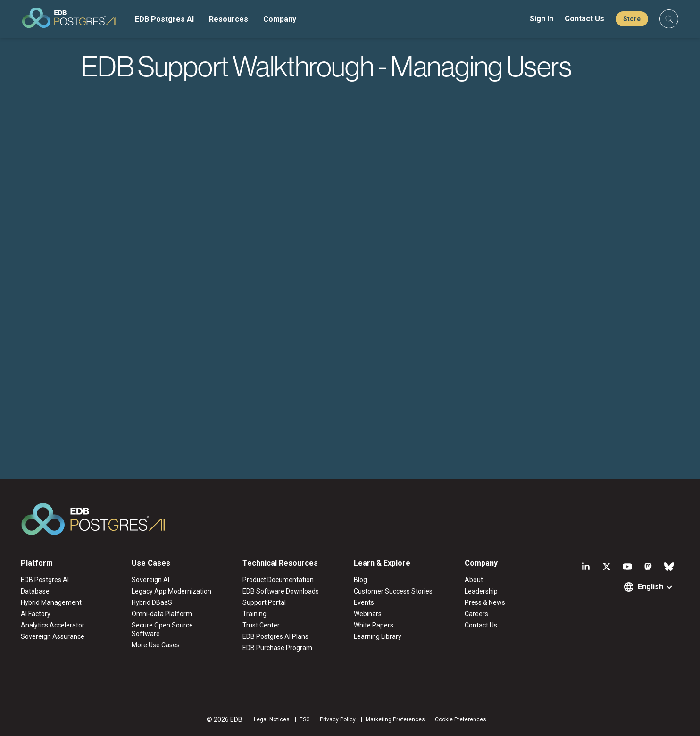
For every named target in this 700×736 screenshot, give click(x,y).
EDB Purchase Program (277, 648)
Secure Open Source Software (162, 629)
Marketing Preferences (395, 719)
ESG (305, 719)
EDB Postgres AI (164, 19)
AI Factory (36, 614)
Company (280, 19)
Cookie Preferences (461, 719)
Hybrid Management (51, 602)
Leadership (481, 591)
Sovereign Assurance (53, 636)
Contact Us (584, 19)
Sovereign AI (150, 580)
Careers (476, 614)
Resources (229, 19)
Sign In (542, 19)
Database (35, 591)
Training (254, 614)
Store (632, 19)
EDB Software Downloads (281, 591)
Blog (360, 580)
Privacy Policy (338, 719)
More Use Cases (156, 645)
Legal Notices (272, 719)
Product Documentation (278, 580)
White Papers (374, 625)
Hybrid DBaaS (152, 602)
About (474, 580)
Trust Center (261, 625)
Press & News (485, 602)
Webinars (368, 614)
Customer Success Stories (393, 591)
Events (364, 602)
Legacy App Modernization (171, 591)
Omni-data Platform (162, 614)
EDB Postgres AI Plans (275, 636)
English (650, 587)
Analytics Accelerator (53, 625)
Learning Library (378, 636)
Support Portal (264, 602)
